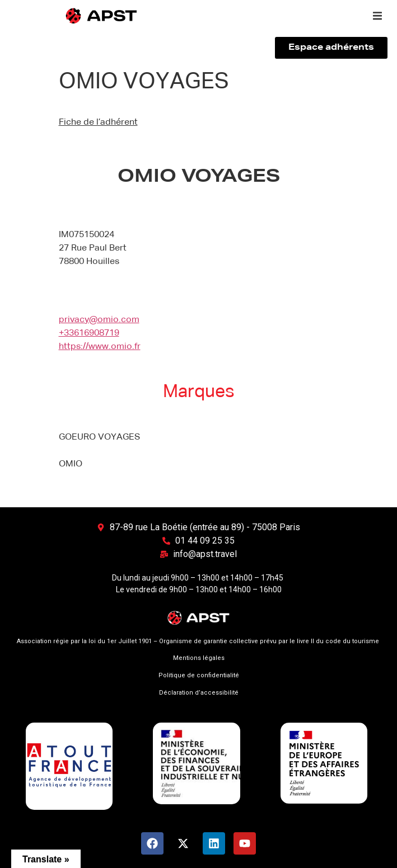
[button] (377, 16)
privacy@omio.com (99, 320)
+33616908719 (89, 333)
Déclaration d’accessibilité (199, 693)
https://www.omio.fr (100, 347)
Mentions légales (199, 658)
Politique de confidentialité (199, 675)
